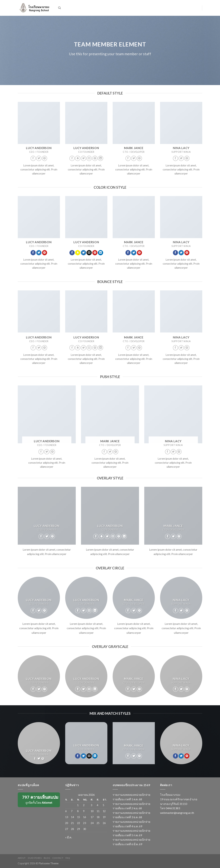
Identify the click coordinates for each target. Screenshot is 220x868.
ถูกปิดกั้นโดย (39, 799)
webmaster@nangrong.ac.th (177, 813)
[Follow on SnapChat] (78, 158)
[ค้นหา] (59, 8)
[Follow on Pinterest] (45, 158)
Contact (58, 858)
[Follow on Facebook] (33, 158)
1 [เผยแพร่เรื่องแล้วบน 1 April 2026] (78, 805)
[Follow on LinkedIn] (101, 158)
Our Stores (35, 858)
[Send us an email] (89, 158)
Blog (47, 858)
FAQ (68, 858)
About (22, 858)
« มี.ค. (69, 837)
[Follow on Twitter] (39, 158)
